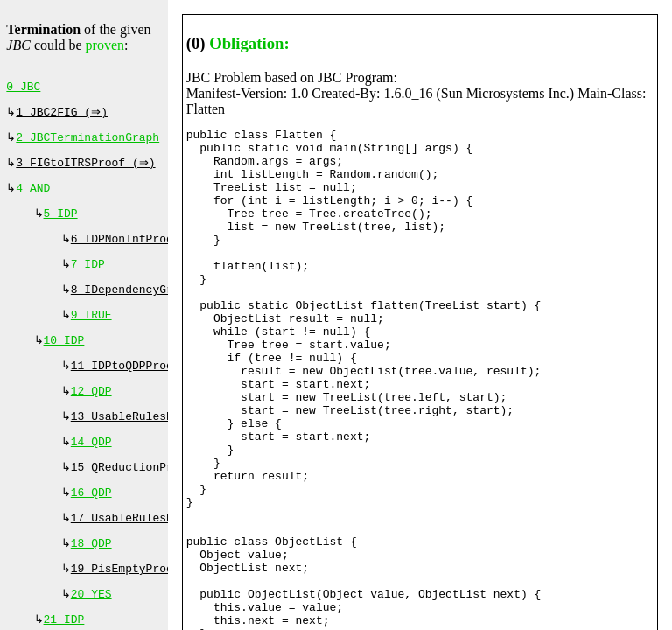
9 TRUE (91, 332)
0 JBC (23, 88)
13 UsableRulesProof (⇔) (153, 441)
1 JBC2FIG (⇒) (63, 115)
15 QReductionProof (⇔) (149, 495)
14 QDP (91, 468)
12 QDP (91, 414)
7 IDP (88, 278)
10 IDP (64, 360)
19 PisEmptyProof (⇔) (143, 604)
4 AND (33, 197)
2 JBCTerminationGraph (87, 143)
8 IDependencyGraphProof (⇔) (166, 305)
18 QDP (91, 577)
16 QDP (91, 522)
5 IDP (61, 224)
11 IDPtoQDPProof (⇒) (143, 387)
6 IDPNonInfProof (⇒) (143, 251)
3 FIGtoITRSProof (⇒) (87, 170)
